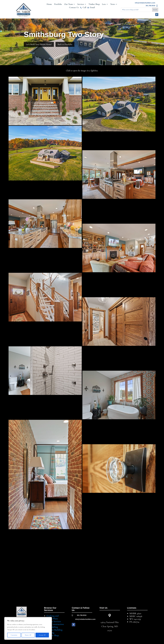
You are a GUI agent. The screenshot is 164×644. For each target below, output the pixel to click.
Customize (14, 635)
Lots (104, 4)
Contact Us (74, 8)
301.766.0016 (150, 6)
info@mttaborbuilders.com (145, 3)
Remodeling (52, 627)
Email (92, 8)
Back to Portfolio (65, 44)
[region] (28, 628)
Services (81, 4)
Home (49, 4)
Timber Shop (94, 4)
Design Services (54, 621)
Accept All (42, 635)
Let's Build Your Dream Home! (39, 44)
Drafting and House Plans (52, 617)
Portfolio (58, 4)
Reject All (28, 635)
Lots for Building (54, 630)
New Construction (55, 624)
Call (84, 8)
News (113, 4)
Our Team (69, 4)
